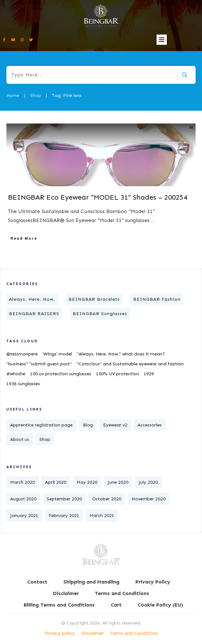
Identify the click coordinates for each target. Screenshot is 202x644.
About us (20, 439)
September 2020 (64, 499)
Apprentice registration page (41, 425)
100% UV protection (117, 374)
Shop (45, 439)
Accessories (150, 425)
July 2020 (148, 482)
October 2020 (107, 499)
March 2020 (23, 482)
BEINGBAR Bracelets (94, 299)
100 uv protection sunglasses (61, 374)
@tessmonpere (22, 354)
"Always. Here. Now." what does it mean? (121, 354)
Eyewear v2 (115, 425)
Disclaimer (93, 633)
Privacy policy (60, 633)
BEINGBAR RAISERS (34, 314)
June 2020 (118, 482)
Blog (88, 425)
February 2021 (64, 516)
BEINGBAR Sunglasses (100, 314)
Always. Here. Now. (32, 299)
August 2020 (23, 499)
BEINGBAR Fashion (157, 299)
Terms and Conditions (134, 633)
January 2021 (24, 516)
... (153, 220)
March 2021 (102, 516)
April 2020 (56, 482)
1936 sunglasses (23, 384)
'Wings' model (57, 354)
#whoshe (16, 374)
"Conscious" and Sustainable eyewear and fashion (130, 364)
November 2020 (149, 499)
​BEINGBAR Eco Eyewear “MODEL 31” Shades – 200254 (98, 197)
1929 (149, 374)
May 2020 (87, 482)
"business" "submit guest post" (39, 364)
